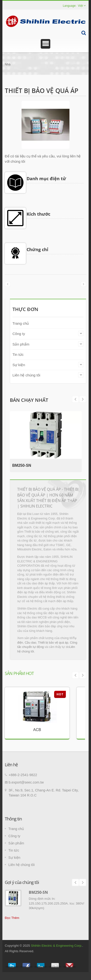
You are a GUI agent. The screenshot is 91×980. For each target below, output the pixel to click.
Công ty (19, 334)
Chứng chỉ (37, 249)
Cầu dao (30, 643)
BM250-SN (22, 465)
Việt (80, 6)
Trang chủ (21, 323)
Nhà (8, 64)
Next (75, 399)
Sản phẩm (21, 344)
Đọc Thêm (12, 918)
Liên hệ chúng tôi (26, 375)
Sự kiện (19, 365)
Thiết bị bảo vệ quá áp (53, 643)
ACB (37, 730)
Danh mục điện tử (46, 179)
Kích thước (38, 214)
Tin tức (18, 355)
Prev (83, 399)
